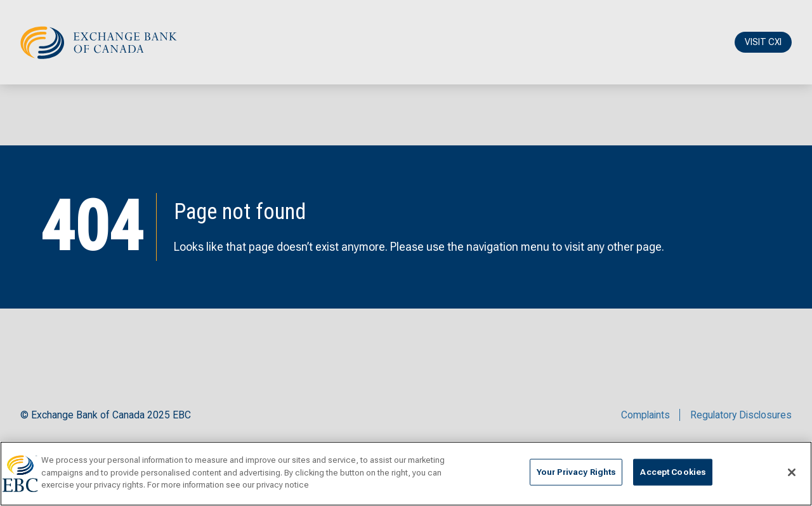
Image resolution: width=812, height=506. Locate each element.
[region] (406, 474)
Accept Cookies (673, 472)
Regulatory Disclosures (741, 415)
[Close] (792, 472)
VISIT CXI (763, 42)
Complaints (645, 415)
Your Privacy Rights (576, 472)
